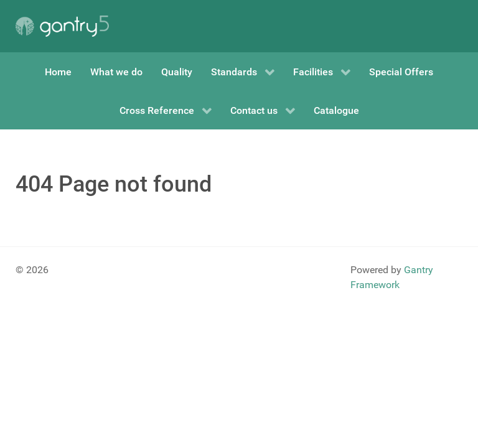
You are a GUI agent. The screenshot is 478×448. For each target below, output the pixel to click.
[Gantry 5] (62, 26)
